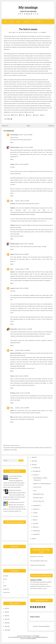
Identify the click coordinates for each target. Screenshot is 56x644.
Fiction (11, 22)
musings (35, 32)
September (36, 505)
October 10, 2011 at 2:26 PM (21, 376)
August (35, 509)
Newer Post (5, 126)
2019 (6, 612)
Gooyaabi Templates (31, 638)
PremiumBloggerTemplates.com (40, 637)
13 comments (43, 32)
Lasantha (29, 637)
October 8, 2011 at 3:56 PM (22, 254)
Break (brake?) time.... (39, 494)
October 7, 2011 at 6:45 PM (26, 147)
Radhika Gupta (15, 147)
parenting (6, 589)
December (36, 468)
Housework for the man (37, 556)
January (36, 534)
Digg (42, 115)
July (34, 513)
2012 (33, 461)
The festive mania (28, 29)
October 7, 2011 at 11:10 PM (22, 201)
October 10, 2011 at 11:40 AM (25, 329)
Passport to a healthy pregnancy (42, 484)
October (35, 475)
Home (5, 22)
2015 (6, 626)
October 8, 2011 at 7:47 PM (22, 269)
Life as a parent (37, 22)
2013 (33, 457)
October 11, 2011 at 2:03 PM (22, 408)
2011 (33, 465)
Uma (12, 201)
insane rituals (29, 32)
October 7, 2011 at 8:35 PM (22, 164)
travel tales (6, 592)
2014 (6, 630)
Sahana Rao (14, 329)
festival (23, 32)
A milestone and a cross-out (17, 502)
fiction (5, 579)
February (36, 531)
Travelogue (27, 22)
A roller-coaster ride (38, 501)
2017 (6, 619)
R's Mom (13, 393)
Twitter (22, 115)
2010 (33, 539)
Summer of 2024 (36, 580)
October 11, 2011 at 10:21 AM (23, 393)
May (34, 520)
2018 (6, 616)
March (35, 527)
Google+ (29, 115)
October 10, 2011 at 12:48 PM (22, 350)
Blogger (47, 626)
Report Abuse (35, 617)
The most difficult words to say (39, 561)
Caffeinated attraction (15, 490)
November (36, 471)
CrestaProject (16, 637)
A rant (35, 491)
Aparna (12, 254)
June (35, 516)
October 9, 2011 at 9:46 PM (22, 288)
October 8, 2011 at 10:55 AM (26, 244)
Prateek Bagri (14, 135)
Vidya (12, 376)
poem (5, 586)
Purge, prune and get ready (38, 565)
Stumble (36, 115)
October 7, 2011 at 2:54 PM (25, 135)
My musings (28, 7)
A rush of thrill (37, 487)
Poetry (18, 22)
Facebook (15, 115)
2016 (6, 623)
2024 (6, 608)
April (35, 523)
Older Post (51, 126)
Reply (12, 142)
